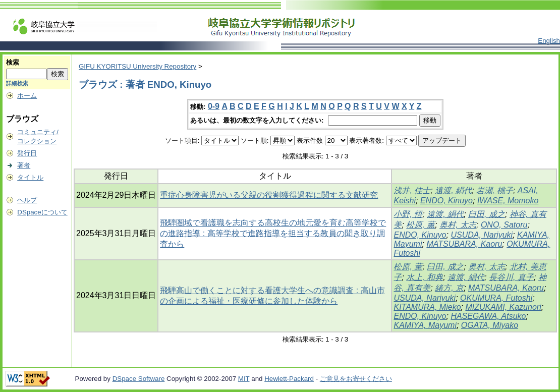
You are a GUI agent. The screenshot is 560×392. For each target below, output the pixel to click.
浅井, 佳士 (412, 190)
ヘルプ (27, 200)
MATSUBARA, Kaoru (464, 244)
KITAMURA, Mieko (427, 307)
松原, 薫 (421, 225)
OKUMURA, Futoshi (496, 298)
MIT (244, 379)
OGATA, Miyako (490, 325)
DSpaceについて (42, 212)
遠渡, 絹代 (453, 190)
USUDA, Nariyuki (482, 235)
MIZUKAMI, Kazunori (503, 307)
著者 (24, 165)
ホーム (27, 96)
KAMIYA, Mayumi (425, 325)
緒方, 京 (449, 288)
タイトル (30, 177)
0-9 (214, 106)
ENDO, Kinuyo (446, 201)
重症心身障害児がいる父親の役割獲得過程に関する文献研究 (269, 195)
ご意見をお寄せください (356, 379)
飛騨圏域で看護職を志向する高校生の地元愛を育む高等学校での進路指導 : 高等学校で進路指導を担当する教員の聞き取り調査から (273, 233)
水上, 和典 (425, 277)
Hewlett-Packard (289, 379)
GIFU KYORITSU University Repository (137, 66)
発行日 (27, 153)
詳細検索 (17, 83)
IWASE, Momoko (508, 201)
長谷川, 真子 (511, 277)
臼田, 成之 (487, 214)
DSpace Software (139, 379)
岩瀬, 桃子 (495, 190)
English (549, 41)
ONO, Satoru (504, 225)
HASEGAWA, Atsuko (488, 316)
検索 (13, 62)
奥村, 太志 (458, 225)
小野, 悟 (408, 214)
